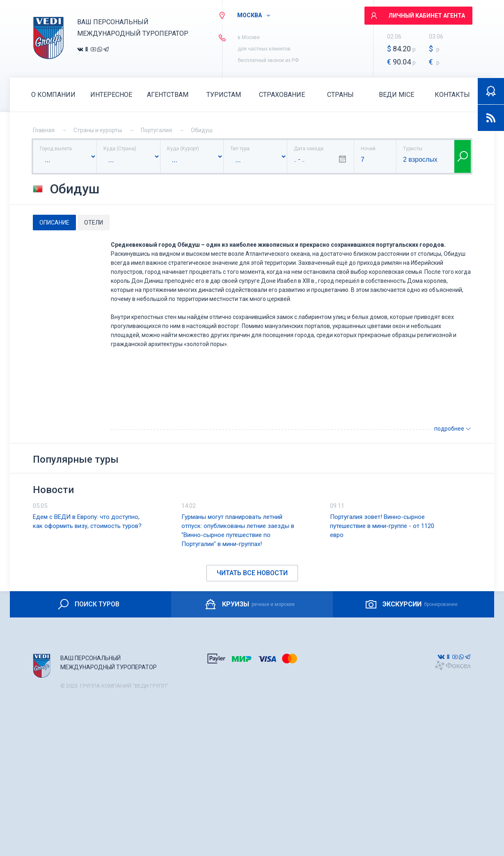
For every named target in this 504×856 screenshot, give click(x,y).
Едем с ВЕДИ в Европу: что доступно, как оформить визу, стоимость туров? (87, 521)
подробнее (453, 429)
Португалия (156, 130)
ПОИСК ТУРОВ (88, 604)
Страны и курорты (98, 130)
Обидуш (202, 130)
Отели (94, 223)
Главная (44, 130)
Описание (54, 223)
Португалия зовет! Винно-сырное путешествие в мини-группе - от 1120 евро (382, 526)
